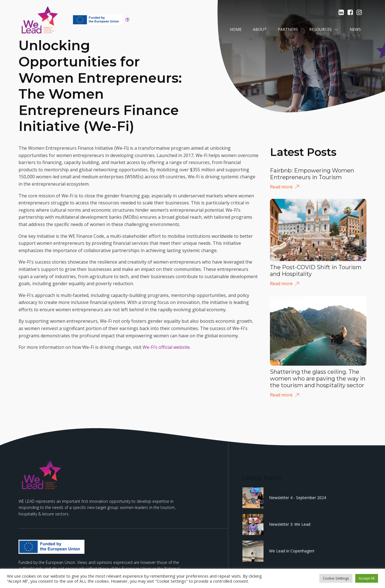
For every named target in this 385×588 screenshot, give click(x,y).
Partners (288, 29)
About (260, 29)
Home (236, 29)
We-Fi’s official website (166, 347)
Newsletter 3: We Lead (290, 524)
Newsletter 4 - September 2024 (298, 498)
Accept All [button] (367, 578)
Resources (324, 29)
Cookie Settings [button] (336, 578)
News (355, 29)
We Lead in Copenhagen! (292, 551)
